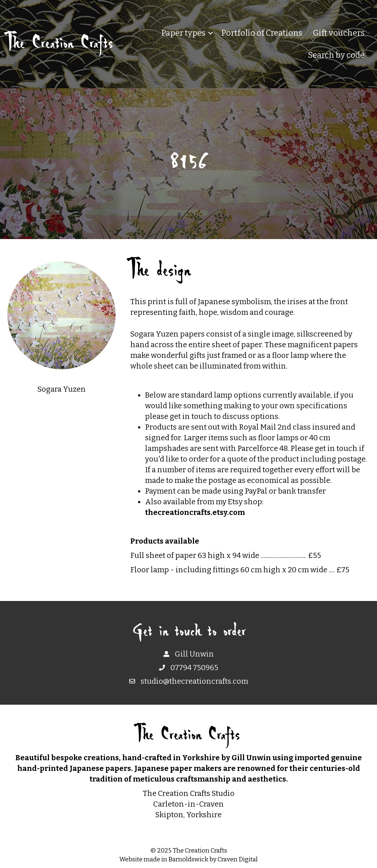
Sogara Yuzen (62, 389)
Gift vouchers (339, 33)
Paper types (183, 33)
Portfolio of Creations (262, 33)
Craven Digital (238, 859)
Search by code (336, 55)
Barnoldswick (188, 859)
